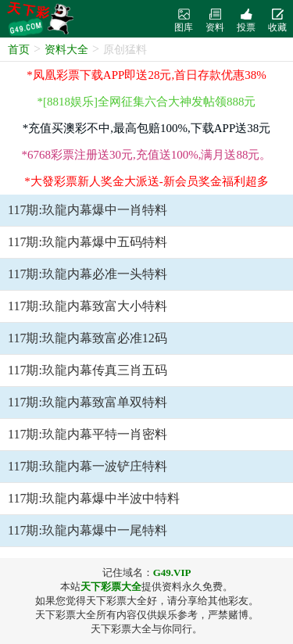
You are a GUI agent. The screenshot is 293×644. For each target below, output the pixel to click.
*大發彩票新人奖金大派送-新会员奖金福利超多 (146, 181)
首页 (19, 50)
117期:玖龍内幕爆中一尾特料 (88, 530)
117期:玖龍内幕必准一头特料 (88, 274)
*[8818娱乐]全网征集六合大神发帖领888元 (147, 102)
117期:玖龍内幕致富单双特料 (88, 402)
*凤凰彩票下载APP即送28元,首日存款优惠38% (146, 75)
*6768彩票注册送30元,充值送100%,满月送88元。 (147, 155)
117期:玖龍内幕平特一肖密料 (88, 434)
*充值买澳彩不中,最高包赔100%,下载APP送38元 (147, 128)
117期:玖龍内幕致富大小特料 (88, 306)
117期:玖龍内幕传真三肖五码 (88, 370)
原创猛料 (125, 50)
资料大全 (66, 50)
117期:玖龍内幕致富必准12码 (88, 338)
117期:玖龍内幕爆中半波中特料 (94, 498)
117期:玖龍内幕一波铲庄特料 (88, 466)
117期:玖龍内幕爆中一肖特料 (88, 210)
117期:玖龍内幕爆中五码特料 (88, 242)
